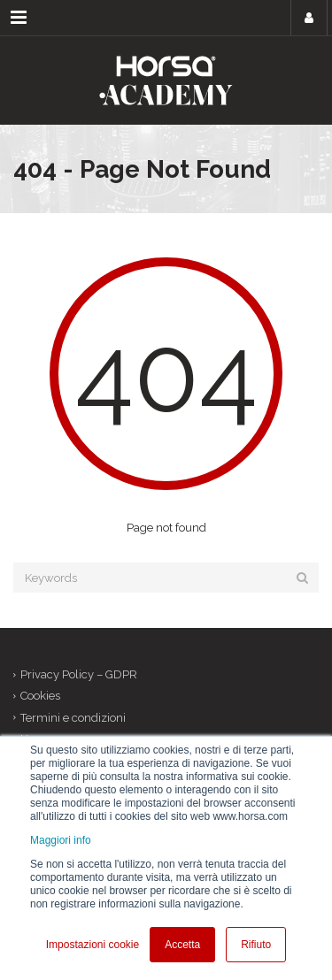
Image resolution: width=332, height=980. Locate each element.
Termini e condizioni (73, 718)
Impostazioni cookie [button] (93, 945)
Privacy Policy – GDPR (79, 674)
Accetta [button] (182, 945)
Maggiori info (61, 840)
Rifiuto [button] (256, 945)
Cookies (40, 696)
